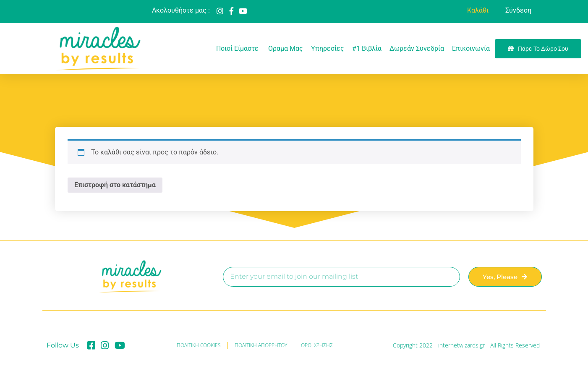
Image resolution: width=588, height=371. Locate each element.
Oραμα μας (286, 48)
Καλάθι (478, 10)
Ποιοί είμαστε (238, 48)
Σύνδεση (518, 10)
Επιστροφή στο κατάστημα (115, 185)
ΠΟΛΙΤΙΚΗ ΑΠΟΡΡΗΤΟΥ (261, 345)
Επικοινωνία (471, 48)
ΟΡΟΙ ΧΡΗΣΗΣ (317, 345)
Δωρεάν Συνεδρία (417, 48)
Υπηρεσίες (328, 48)
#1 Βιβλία (367, 48)
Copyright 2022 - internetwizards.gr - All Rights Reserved (466, 345)
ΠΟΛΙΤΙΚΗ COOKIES (199, 345)
